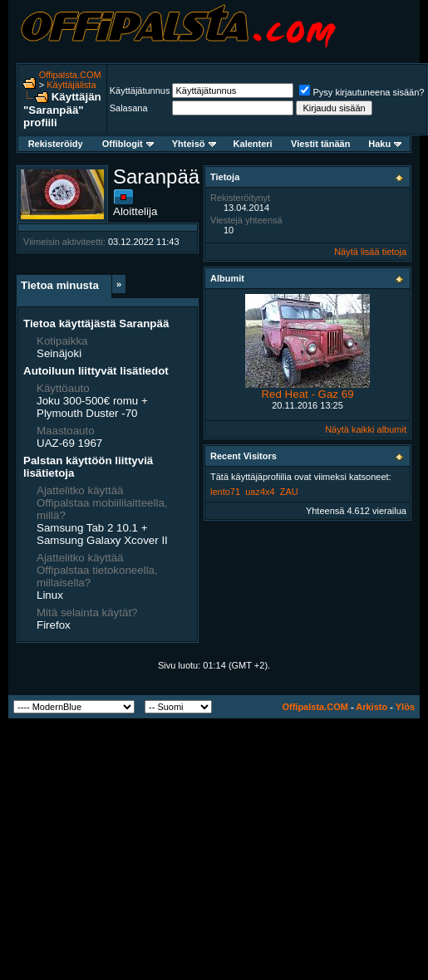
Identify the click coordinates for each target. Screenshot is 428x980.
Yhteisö (194, 144)
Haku (385, 144)
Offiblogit (128, 144)
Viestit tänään (320, 144)
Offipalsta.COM (70, 75)
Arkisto (371, 707)
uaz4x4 (260, 492)
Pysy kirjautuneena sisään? (362, 92)
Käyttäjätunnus (140, 91)
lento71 (225, 492)
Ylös (405, 707)
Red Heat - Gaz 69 (307, 394)
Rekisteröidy (56, 144)
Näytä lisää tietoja (370, 252)
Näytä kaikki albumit (366, 429)
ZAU (289, 492)
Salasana (129, 108)
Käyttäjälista (71, 85)
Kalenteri (253, 144)
